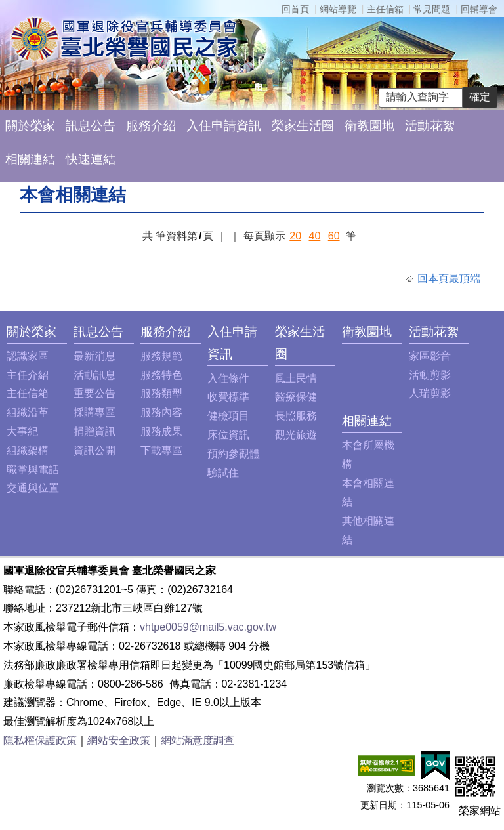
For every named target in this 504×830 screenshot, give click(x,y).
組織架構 (28, 450)
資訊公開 (94, 450)
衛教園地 (369, 126)
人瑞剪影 (430, 393)
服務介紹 (151, 126)
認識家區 (28, 356)
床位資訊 (228, 435)
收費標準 (228, 397)
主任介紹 (28, 375)
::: (10, 332)
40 (315, 236)
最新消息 (94, 356)
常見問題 (432, 9)
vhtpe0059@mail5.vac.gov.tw (208, 627)
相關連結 (30, 159)
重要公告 (94, 393)
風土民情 (296, 378)
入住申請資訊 (224, 126)
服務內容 (161, 412)
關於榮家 (30, 126)
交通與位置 (33, 488)
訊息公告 (91, 126)
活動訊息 (94, 375)
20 (295, 236)
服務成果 (161, 431)
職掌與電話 (33, 469)
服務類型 (161, 393)
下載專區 (161, 450)
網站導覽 (338, 9)
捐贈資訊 (94, 431)
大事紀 (22, 431)
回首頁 (295, 9)
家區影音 (430, 356)
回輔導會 (479, 9)
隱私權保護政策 (40, 740)
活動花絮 (430, 126)
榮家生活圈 (303, 126)
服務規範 (161, 356)
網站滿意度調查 (198, 740)
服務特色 (161, 375)
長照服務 (296, 416)
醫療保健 (296, 397)
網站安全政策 (119, 740)
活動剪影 (430, 375)
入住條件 (228, 378)
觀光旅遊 (296, 435)
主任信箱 (385, 9)
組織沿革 (28, 412)
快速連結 (91, 159)
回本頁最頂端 (449, 279)
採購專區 (94, 412)
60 (334, 236)
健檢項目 (228, 416)
